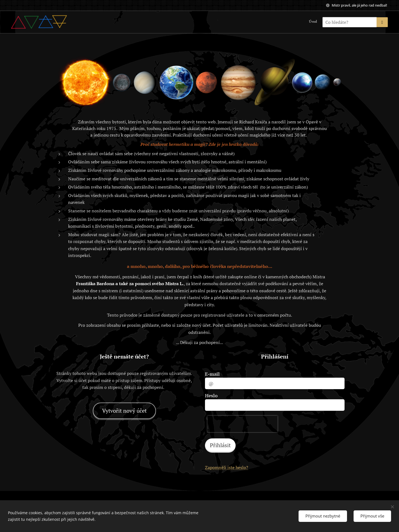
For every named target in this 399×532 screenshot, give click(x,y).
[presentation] (242, 424)
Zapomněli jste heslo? (227, 467)
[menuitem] (316, 22)
